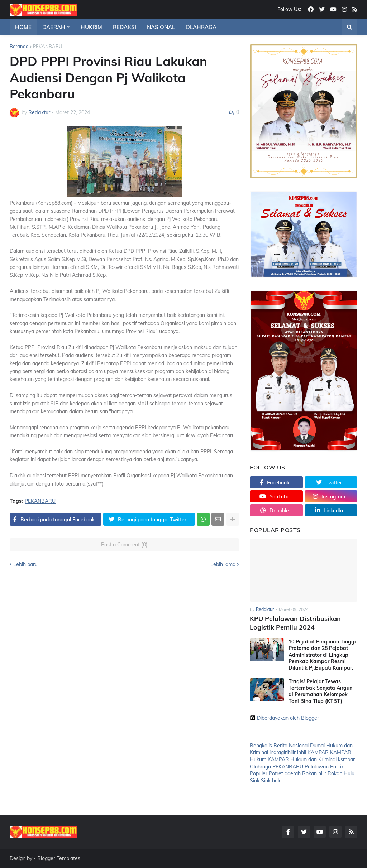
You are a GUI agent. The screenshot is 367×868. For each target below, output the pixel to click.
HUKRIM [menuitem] (91, 27)
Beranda (19, 46)
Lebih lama (223, 564)
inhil (302, 752)
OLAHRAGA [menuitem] (201, 27)
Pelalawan (317, 767)
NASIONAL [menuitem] (161, 27)
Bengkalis (261, 746)
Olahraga (260, 767)
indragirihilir (283, 752)
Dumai (317, 746)
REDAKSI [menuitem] (125, 27)
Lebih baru (25, 564)
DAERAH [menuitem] (54, 27)
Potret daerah (285, 773)
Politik (337, 767)
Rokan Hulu (341, 773)
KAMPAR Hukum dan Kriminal (302, 759)
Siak (255, 781)
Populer (259, 773)
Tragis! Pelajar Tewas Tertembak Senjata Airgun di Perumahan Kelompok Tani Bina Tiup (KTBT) (320, 691)
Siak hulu (271, 781)
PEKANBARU (48, 46)
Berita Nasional (291, 746)
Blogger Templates (59, 858)
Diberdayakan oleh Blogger (284, 718)
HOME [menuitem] (23, 27)
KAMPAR (318, 752)
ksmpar (346, 759)
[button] (349, 27)
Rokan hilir (314, 773)
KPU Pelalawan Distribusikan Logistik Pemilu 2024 (295, 623)
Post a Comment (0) (124, 545)
